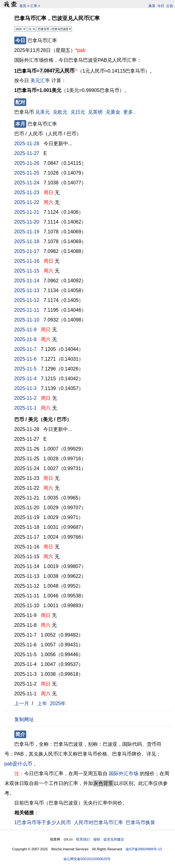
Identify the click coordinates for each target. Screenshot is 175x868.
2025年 (58, 703)
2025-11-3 (26, 388)
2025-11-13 (27, 290)
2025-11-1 (26, 408)
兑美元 (43, 112)
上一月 (22, 703)
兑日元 (78, 112)
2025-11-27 (27, 153)
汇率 (34, 6)
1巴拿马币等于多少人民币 (43, 822)
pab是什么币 (18, 764)
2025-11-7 (26, 349)
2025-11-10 (27, 320)
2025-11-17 (27, 251)
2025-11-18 (27, 241)
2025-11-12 (27, 300)
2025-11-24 (27, 183)
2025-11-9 (26, 330)
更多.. (129, 112)
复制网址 (26, 719)
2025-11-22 (27, 202)
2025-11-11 (27, 310)
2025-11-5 (26, 369)
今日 (161, 6)
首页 (23, 6)
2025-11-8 (26, 339)
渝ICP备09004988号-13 (144, 849)
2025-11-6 (26, 359)
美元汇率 (40, 80)
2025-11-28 (27, 143)
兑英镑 (95, 112)
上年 (42, 703)
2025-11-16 (27, 261)
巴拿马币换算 (140, 822)
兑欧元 (60, 112)
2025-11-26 (27, 163)
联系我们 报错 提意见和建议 (100, 839)
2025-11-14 (27, 281)
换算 (152, 6)
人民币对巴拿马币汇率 (98, 822)
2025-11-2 (26, 398)
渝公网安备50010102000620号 (87, 859)
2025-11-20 (27, 222)
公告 (170, 6)
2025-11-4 (26, 379)
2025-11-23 (27, 192)
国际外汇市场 (124, 773)
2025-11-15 (27, 271)
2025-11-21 (27, 212)
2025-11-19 (27, 232)
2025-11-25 (27, 173)
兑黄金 (113, 112)
